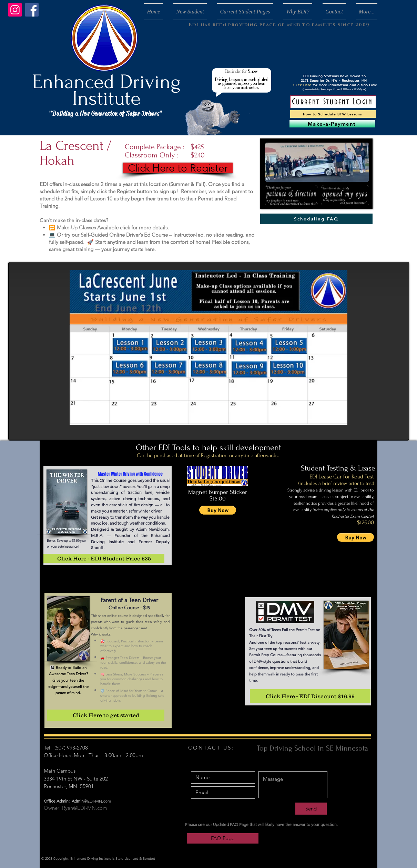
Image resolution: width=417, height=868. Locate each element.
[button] (218, 510)
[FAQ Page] (223, 838)
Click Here (302, 85)
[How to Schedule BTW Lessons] (333, 114)
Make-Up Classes (76, 228)
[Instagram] (15, 10)
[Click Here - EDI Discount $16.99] (310, 696)
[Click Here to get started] (106, 715)
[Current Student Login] (333, 102)
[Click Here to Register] (178, 168)
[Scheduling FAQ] (316, 219)
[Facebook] (32, 10)
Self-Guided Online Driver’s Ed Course (124, 235)
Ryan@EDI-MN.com (85, 808)
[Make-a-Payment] (332, 124)
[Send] (311, 809)
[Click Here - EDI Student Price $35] (104, 558)
